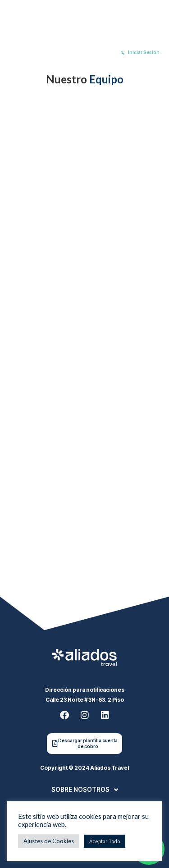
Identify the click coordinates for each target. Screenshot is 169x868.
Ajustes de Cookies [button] (49, 841)
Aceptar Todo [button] (105, 841)
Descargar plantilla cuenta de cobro (88, 743)
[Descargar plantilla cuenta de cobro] (55, 743)
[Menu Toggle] (29, 52)
